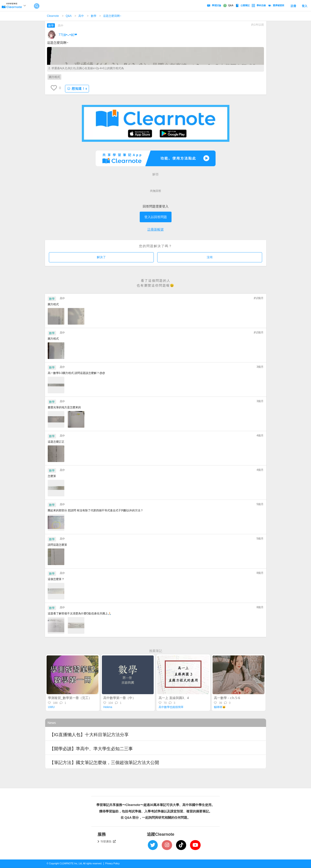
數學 (94, 16)
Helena (108, 707)
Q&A (69, 16)
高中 (81, 16)
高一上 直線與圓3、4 (174, 698)
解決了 (101, 257)
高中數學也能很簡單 (171, 707)
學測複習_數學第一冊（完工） (70, 698)
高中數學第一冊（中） (119, 698)
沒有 (210, 257)
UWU (51, 707)
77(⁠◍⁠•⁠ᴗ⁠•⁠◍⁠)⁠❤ (68, 35)
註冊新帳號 (156, 229)
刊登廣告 (108, 841)
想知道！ (77, 89)
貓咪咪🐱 (220, 707)
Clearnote (53, 16)
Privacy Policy (113, 864)
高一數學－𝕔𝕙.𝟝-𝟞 (227, 698)
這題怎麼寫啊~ (112, 16)
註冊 (293, 6)
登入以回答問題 (156, 217)
